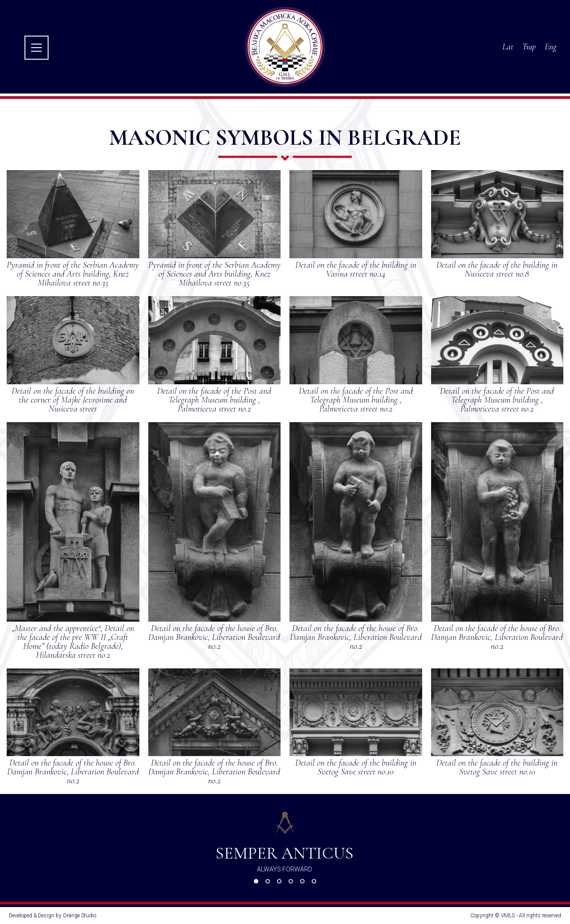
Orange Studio (79, 916)
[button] (256, 881)
